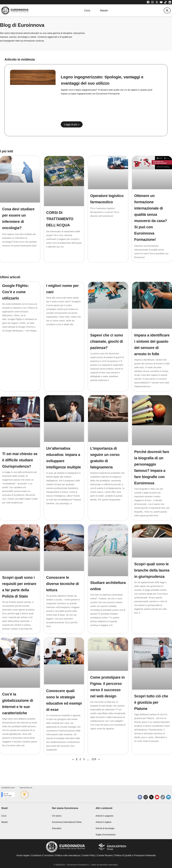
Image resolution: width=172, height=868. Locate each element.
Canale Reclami (105, 855)
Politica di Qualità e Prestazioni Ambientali (135, 855)
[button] (166, 11)
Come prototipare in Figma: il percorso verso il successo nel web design (106, 696)
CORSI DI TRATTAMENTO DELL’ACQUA (60, 219)
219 (94, 765)
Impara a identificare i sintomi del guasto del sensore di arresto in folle (151, 348)
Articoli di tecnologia (105, 828)
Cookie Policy (89, 855)
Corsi (86, 11)
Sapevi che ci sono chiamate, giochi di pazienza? (107, 341)
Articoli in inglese (103, 822)
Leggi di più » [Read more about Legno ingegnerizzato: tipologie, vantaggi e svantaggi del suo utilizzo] (72, 124)
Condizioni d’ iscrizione (42, 855)
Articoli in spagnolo (104, 816)
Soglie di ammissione (105, 835)
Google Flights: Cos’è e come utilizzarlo (16, 292)
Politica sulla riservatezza (68, 855)
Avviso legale (23, 855)
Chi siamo (57, 816)
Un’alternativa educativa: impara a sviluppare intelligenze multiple (64, 467)
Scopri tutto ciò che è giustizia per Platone (152, 709)
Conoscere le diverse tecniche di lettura (63, 590)
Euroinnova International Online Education (67, 825)
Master (104, 11)
